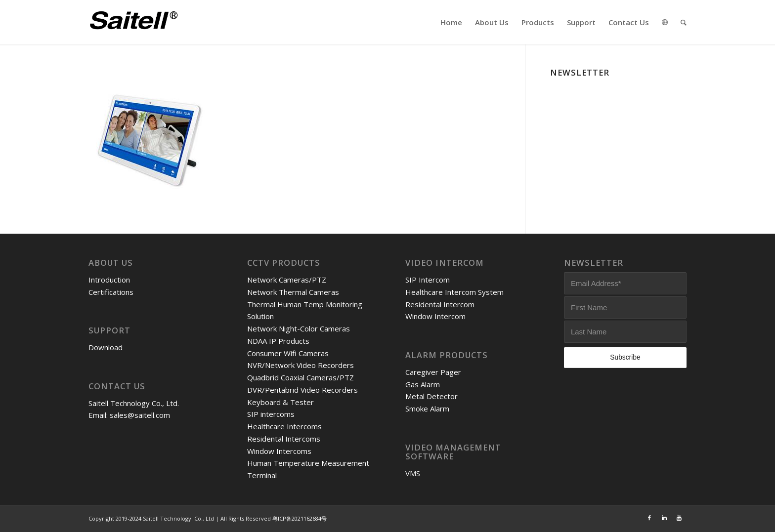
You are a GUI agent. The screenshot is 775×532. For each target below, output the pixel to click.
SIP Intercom (428, 280)
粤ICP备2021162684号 (300, 518)
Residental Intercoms (284, 439)
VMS (413, 473)
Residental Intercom (440, 304)
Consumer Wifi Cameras (288, 353)
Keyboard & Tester (280, 402)
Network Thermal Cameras (293, 292)
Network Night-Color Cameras (299, 328)
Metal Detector (431, 396)
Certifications (111, 292)
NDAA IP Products (278, 341)
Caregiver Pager (433, 372)
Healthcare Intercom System (454, 292)
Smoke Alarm (427, 409)
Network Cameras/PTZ (287, 280)
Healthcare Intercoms (284, 426)
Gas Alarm (423, 384)
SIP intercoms (271, 414)
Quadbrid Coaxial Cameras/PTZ (301, 377)
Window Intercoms (279, 451)
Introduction (109, 280)
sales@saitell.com (140, 415)
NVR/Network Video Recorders (301, 365)
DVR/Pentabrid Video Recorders (302, 390)
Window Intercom (435, 316)
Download (106, 347)
